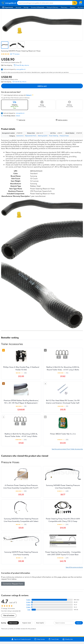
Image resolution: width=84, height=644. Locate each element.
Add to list (21, 120)
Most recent (13, 623)
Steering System (43, 136)
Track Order (54, 639)
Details (18, 116)
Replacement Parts (31, 136)
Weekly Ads (68, 639)
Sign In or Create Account (21, 639)
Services (18, 7)
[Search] (75, 3)
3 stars (28, 605)
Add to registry (62, 120)
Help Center (40, 639)
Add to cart (42, 86)
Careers (72, 7)
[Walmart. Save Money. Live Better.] (9, 3)
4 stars (28, 602)
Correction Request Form (13, 584)
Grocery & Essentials (38, 7)
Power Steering (54, 136)
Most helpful (40, 623)
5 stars (28, 600)
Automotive (20, 136)
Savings (26, 7)
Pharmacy (64, 7)
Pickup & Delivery (52, 7)
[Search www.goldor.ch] (45, 3)
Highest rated (27, 623)
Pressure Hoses (64, 136)
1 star (29, 610)
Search (79, 623)
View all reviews (9, 615)
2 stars (28, 607)
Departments (8, 7)
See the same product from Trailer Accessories (67, 449)
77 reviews (16, 54)
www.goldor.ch (21, 69)
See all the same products (74, 567)
